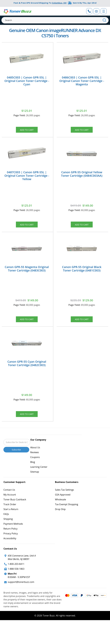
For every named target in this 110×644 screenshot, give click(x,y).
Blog (33, 468)
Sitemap (35, 478)
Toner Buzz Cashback (15, 505)
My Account (10, 500)
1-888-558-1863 (16, 575)
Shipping (8, 525)
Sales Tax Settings (64, 496)
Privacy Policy (11, 539)
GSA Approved (63, 500)
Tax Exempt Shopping (67, 510)
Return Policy (10, 534)
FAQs (6, 520)
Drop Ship (60, 515)
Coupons (35, 463)
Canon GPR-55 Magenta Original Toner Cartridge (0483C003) (27, 272)
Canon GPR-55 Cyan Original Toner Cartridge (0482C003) (27, 368)
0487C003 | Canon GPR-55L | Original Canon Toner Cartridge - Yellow (27, 177)
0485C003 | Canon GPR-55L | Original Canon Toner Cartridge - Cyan (27, 81)
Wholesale (61, 505)
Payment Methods (13, 530)
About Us (35, 453)
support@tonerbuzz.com (21, 588)
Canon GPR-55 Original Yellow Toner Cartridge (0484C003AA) (82, 175)
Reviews (35, 458)
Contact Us (9, 496)
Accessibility (10, 544)
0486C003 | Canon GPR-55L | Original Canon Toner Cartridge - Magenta (82, 81)
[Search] (55, 20)
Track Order (10, 510)
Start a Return (11, 515)
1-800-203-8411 (16, 570)
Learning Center (39, 473)
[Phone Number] (89, 11)
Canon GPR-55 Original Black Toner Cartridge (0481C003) (82, 272)
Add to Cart (27, 130)
